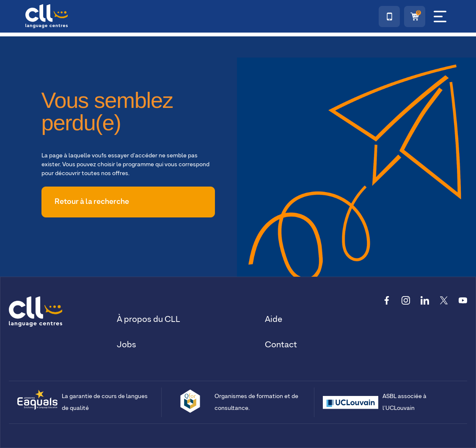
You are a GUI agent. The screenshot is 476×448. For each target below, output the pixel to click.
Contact (281, 345)
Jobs (127, 345)
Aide (274, 319)
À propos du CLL (149, 319)
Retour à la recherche (92, 202)
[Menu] (440, 16)
